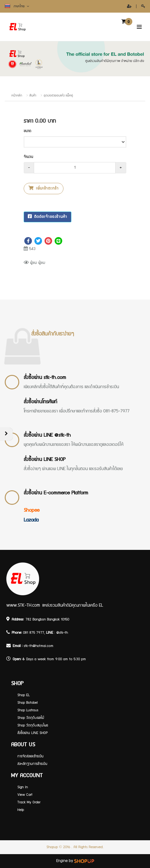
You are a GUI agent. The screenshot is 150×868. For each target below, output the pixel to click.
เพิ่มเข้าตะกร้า (44, 188)
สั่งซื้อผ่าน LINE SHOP (45, 460)
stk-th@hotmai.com (39, 646)
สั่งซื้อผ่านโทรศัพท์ (40, 402)
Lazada (31, 520)
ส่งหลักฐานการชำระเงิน (32, 764)
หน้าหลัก (17, 96)
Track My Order (29, 802)
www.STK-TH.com (23, 605)
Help (21, 810)
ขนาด (27, 131)
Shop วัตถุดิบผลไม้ (31, 718)
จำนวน (28, 157)
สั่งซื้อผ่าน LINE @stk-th (47, 435)
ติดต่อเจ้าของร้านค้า (48, 217)
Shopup (52, 847)
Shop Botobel (27, 703)
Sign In (23, 787)
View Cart (25, 795)
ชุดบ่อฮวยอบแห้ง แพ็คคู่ (58, 96)
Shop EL (24, 695)
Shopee (32, 510)
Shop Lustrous (28, 710)
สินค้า (33, 96)
